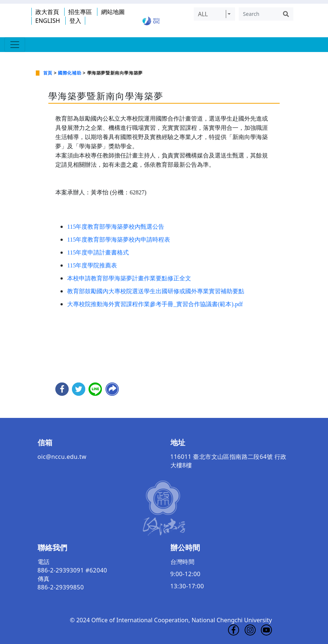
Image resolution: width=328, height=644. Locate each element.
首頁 (48, 73)
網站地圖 (113, 12)
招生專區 (80, 12)
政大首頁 (47, 12)
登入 (75, 21)
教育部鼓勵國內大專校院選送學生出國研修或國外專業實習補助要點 (156, 291)
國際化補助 (70, 73)
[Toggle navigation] (15, 45)
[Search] (259, 14)
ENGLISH (48, 21)
